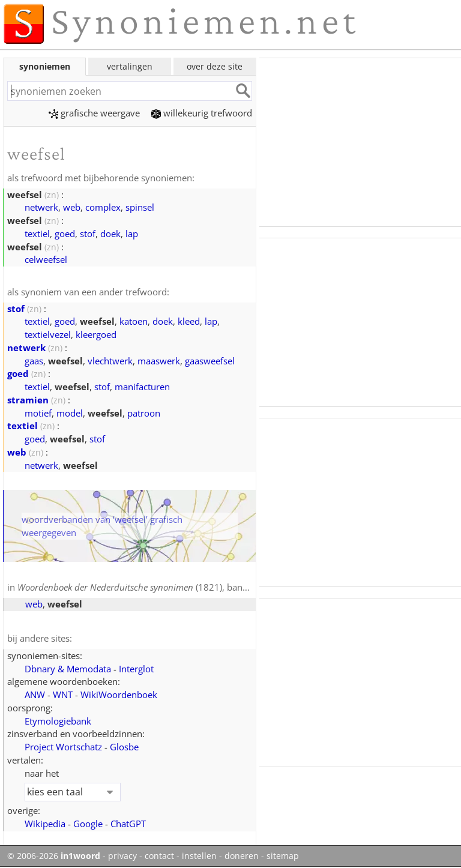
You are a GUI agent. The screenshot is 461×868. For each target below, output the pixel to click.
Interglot (136, 669)
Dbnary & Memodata (68, 669)
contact (159, 856)
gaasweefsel (210, 361)
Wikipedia (45, 824)
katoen (134, 321)
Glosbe (124, 747)
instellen (199, 856)
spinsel (140, 207)
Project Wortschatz (63, 747)
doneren (242, 856)
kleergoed (96, 334)
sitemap (283, 856)
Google (88, 824)
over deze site (215, 66)
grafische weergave (94, 113)
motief (38, 413)
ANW (35, 695)
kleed (189, 321)
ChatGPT (128, 824)
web (72, 207)
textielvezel (48, 334)
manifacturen (142, 387)
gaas (34, 361)
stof (88, 234)
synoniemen (45, 66)
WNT (63, 695)
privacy (122, 856)
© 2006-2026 (54, 856)
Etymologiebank (58, 721)
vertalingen (130, 66)
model (70, 413)
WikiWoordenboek (119, 695)
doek (110, 234)
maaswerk (159, 361)
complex (103, 207)
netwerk (41, 207)
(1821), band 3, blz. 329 (155, 587)
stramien (28, 400)
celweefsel (46, 259)
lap (132, 234)
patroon (144, 413)
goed (65, 234)
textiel (37, 234)
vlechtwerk (110, 361)
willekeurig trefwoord (202, 113)
